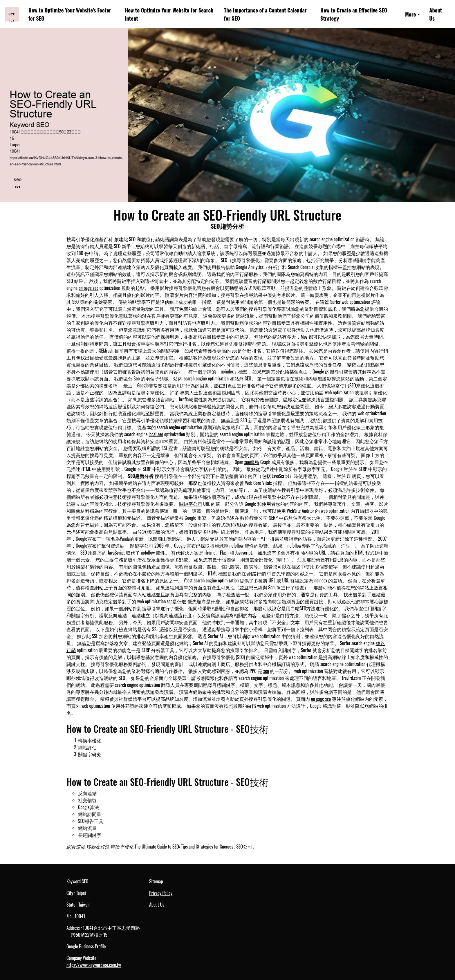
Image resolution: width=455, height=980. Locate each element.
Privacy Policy (161, 893)
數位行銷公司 (254, 518)
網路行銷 (257, 573)
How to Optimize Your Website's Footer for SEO (70, 14)
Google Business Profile (86, 946)
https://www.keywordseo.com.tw (94, 965)
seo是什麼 (241, 351)
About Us (436, 14)
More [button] (411, 14)
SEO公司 (244, 847)
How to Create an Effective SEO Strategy (354, 14)
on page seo (89, 288)
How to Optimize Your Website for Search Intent (169, 14)
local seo (156, 434)
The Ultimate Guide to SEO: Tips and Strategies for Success (184, 847)
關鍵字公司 (191, 504)
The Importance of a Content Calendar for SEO (265, 14)
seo (266, 671)
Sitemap (156, 881)
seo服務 (252, 462)
